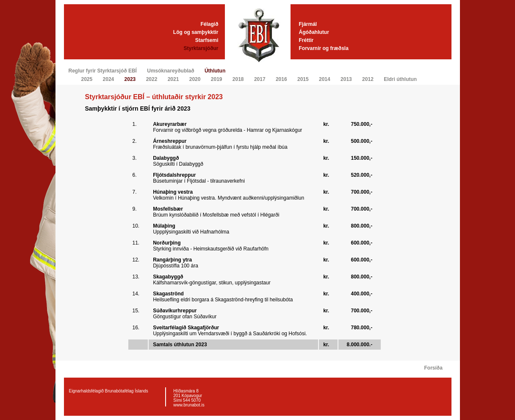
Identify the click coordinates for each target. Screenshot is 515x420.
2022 (152, 79)
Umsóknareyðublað (170, 71)
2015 (303, 79)
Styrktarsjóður (201, 48)
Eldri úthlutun (400, 79)
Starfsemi (207, 40)
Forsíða (433, 368)
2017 (260, 79)
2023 (130, 79)
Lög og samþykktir (196, 32)
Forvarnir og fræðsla (324, 48)
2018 (238, 79)
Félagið (209, 24)
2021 (173, 79)
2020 (195, 79)
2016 (281, 79)
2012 (368, 79)
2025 (87, 79)
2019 (217, 79)
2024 (109, 79)
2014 (325, 79)
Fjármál (308, 24)
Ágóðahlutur (314, 32)
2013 (346, 79)
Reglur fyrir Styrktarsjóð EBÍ (103, 71)
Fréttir (306, 40)
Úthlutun (215, 71)
